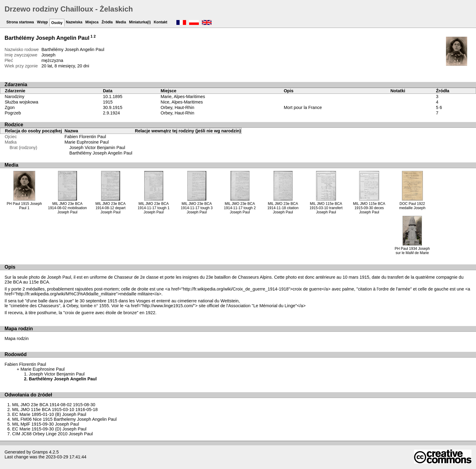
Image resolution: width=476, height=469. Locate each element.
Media (121, 22)
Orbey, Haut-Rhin (177, 107)
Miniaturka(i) (140, 22)
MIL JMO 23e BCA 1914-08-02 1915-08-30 (54, 405)
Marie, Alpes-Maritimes (183, 97)
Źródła (107, 22)
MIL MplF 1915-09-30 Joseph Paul (46, 424)
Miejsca (92, 22)
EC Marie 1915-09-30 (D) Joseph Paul (49, 429)
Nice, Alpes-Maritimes (182, 102)
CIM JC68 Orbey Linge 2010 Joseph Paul (53, 434)
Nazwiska (74, 22)
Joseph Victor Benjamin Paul (97, 148)
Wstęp (42, 22)
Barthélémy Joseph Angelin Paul (101, 153)
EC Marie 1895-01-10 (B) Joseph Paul (49, 414)
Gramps (40, 452)
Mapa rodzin (17, 338)
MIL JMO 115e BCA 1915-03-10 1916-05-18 (55, 410)
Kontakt (160, 22)
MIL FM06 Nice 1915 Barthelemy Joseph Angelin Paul (64, 419)
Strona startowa (20, 22)
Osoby (57, 23)
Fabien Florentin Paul (85, 137)
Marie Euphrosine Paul (87, 142)
